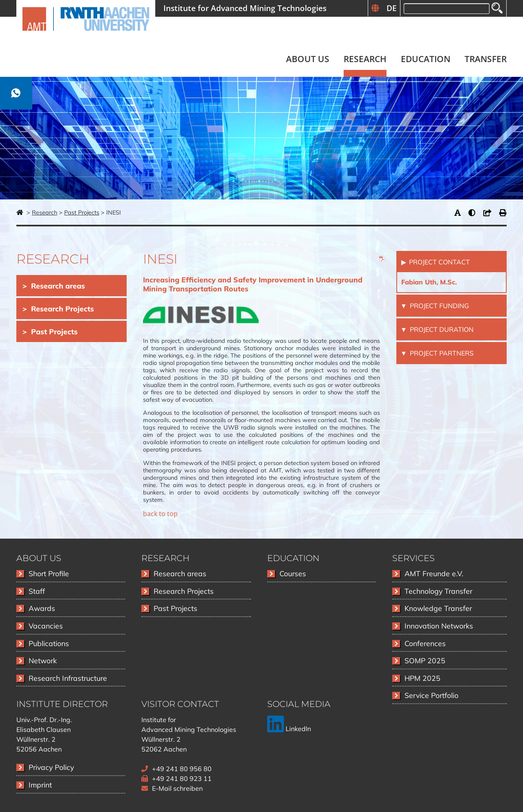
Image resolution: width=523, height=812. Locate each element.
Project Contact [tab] (439, 262)
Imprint (40, 785)
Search (497, 8)
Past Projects (82, 213)
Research (45, 213)
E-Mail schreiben (177, 788)
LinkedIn (289, 729)
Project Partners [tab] (441, 353)
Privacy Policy (51, 767)
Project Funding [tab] (439, 306)
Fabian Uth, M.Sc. (429, 282)
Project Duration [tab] (441, 329)
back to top (160, 514)
